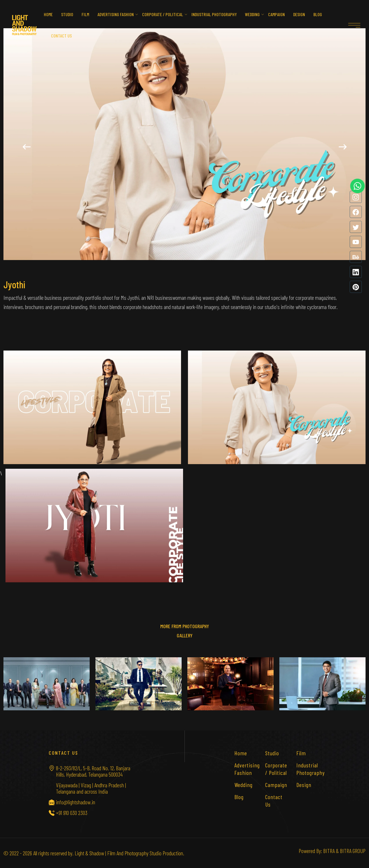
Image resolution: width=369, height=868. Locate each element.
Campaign (276, 14)
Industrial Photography (214, 14)
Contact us (61, 36)
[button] (27, 147)
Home (48, 14)
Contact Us (274, 801)
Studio (67, 14)
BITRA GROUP (353, 851)
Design (299, 14)
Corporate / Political (163, 14)
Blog (318, 14)
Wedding (252, 14)
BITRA (329, 851)
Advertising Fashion (116, 14)
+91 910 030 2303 (72, 813)
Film (85, 14)
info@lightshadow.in (76, 802)
